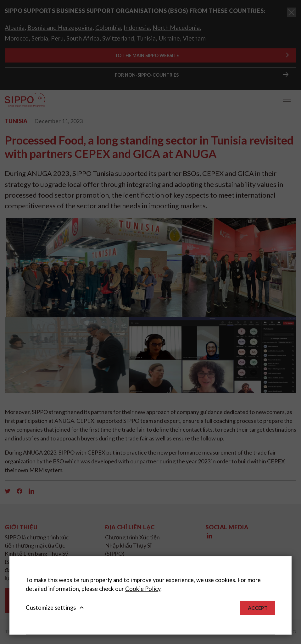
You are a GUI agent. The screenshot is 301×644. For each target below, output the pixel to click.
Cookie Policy (143, 589)
